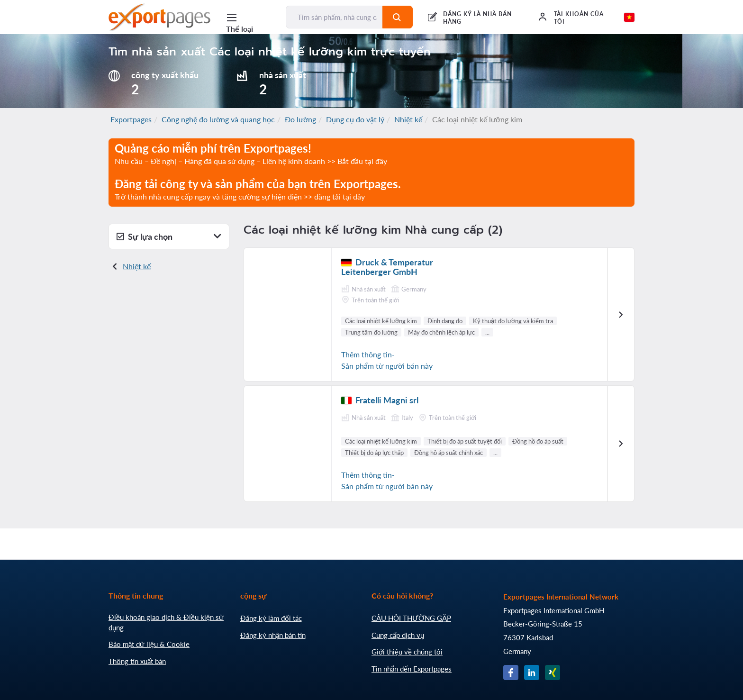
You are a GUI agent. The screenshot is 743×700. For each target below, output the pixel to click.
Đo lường (300, 119)
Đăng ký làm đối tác (271, 618)
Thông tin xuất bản (137, 661)
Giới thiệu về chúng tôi (407, 652)
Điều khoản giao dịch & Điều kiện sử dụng (166, 622)
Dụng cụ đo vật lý (355, 119)
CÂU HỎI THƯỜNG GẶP (411, 618)
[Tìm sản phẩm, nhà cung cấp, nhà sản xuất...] (335, 17)
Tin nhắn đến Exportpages (412, 669)
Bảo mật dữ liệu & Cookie (149, 644)
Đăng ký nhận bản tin (273, 635)
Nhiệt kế (408, 119)
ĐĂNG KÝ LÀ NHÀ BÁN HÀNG (477, 18)
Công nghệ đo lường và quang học (218, 119)
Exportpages (131, 119)
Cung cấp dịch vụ (398, 635)
